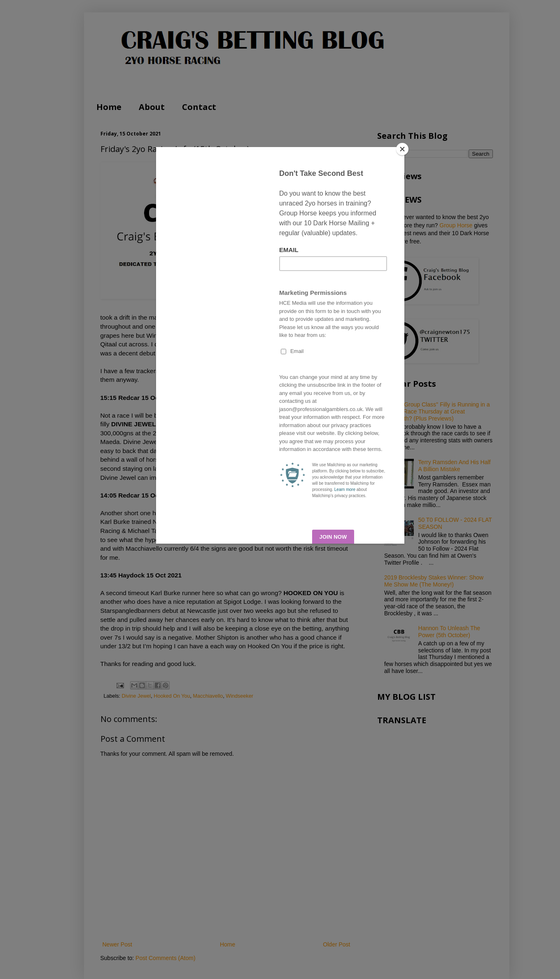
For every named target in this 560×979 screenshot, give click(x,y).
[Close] (402, 149)
